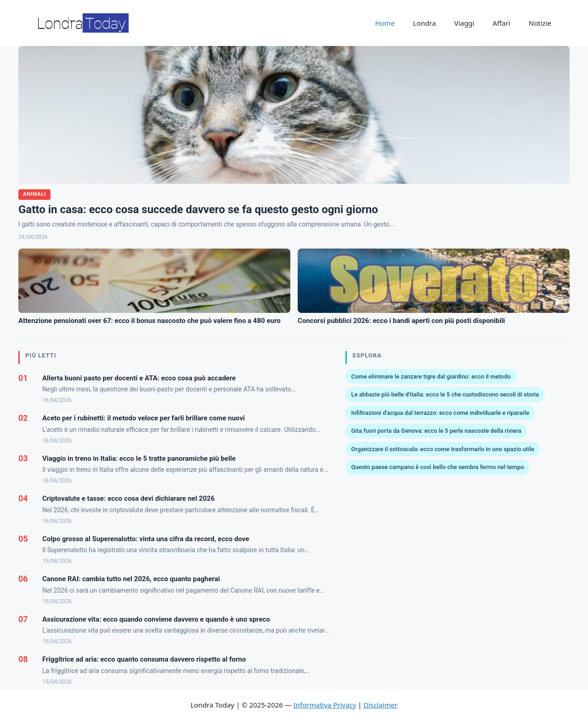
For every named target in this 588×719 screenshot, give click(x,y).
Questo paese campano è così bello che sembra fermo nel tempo (437, 467)
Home (385, 23)
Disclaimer (380, 705)
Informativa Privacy (325, 705)
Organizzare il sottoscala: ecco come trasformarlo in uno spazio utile (442, 449)
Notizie (540, 23)
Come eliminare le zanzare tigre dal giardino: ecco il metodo (431, 376)
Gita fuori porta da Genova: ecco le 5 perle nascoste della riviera (436, 431)
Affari (501, 23)
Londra (424, 23)
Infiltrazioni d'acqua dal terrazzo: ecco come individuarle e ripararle (440, 413)
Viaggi (464, 23)
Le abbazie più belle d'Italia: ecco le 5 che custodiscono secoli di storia (445, 394)
